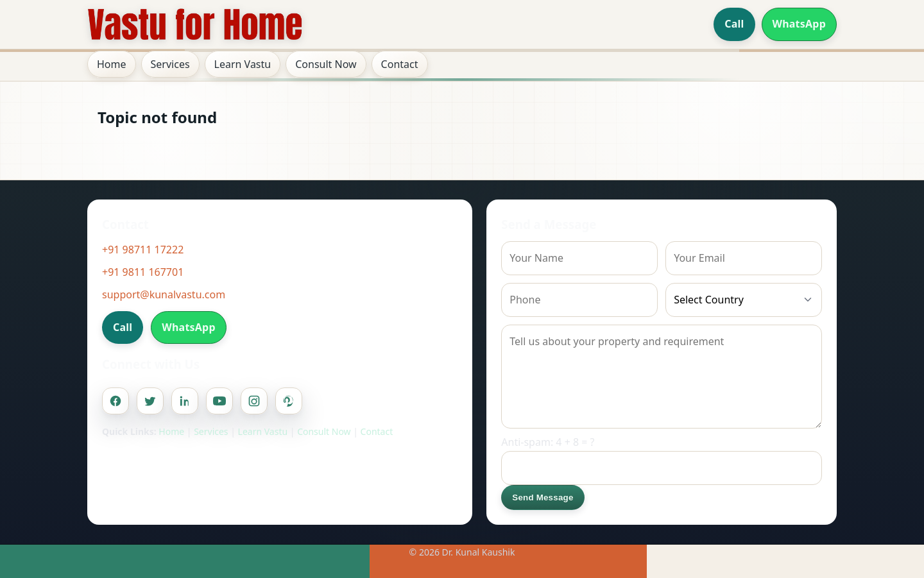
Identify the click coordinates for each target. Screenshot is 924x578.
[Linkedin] (185, 401)
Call (734, 24)
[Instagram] (254, 401)
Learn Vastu (243, 64)
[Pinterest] (289, 401)
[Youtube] (219, 401)
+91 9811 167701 (143, 272)
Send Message (543, 497)
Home (112, 64)
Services (170, 64)
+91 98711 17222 (143, 250)
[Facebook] (116, 401)
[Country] (744, 300)
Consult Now (326, 64)
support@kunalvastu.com (164, 294)
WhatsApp (800, 24)
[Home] (195, 24)
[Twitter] (150, 401)
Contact (400, 64)
